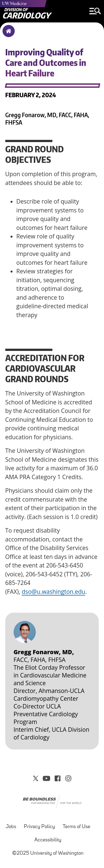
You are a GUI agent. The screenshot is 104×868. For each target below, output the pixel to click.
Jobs (11, 827)
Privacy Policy (39, 827)
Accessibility (48, 840)
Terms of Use (76, 827)
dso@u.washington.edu (53, 592)
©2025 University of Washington (48, 853)
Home (7, 35)
